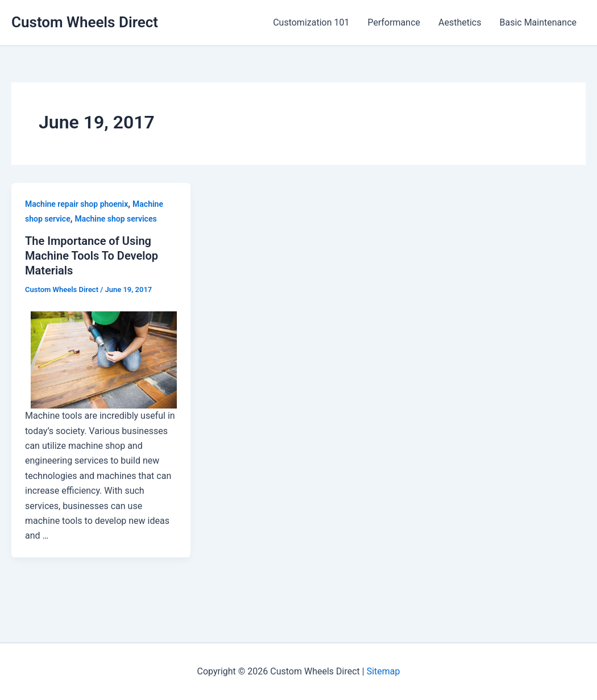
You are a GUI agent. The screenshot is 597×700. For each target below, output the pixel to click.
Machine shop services (115, 219)
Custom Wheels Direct (85, 22)
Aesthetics (460, 22)
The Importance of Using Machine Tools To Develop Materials (92, 256)
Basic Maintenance (538, 22)
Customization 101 (311, 22)
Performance (394, 22)
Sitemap (384, 671)
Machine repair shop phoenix (76, 204)
